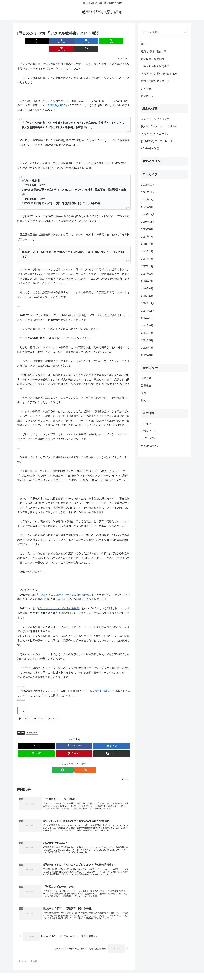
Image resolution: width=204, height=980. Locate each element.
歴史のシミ (32, 725)
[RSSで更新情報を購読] (77, 762)
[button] (122, 41)
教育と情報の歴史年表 (154, 51)
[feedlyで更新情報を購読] (71, 762)
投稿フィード (149, 431)
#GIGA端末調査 (150, 148)
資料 (21, 725)
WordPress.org (150, 446)
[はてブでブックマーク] (64, 41)
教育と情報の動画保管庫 (155, 81)
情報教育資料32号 (57, 98)
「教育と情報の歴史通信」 (156, 66)
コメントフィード (151, 438)
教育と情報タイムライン (155, 134)
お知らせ (146, 89)
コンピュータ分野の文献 (155, 119)
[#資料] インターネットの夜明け (159, 126)
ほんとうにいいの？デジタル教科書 (59, 601)
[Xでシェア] (26, 41)
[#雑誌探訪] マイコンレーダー (158, 141)
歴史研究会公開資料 (153, 59)
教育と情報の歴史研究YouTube (159, 74)
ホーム (145, 44)
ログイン (146, 423)
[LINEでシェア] (83, 41)
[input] (164, 32)
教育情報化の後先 (100, 683)
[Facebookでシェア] (45, 41)
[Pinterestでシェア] (103, 41)
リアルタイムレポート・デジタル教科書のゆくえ (66, 587)
